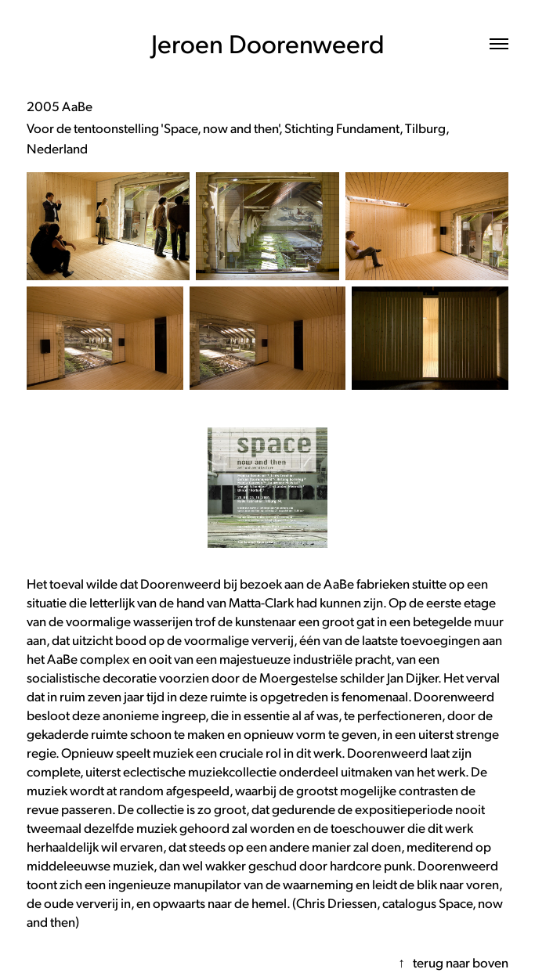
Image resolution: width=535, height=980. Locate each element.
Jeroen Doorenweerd (268, 43)
